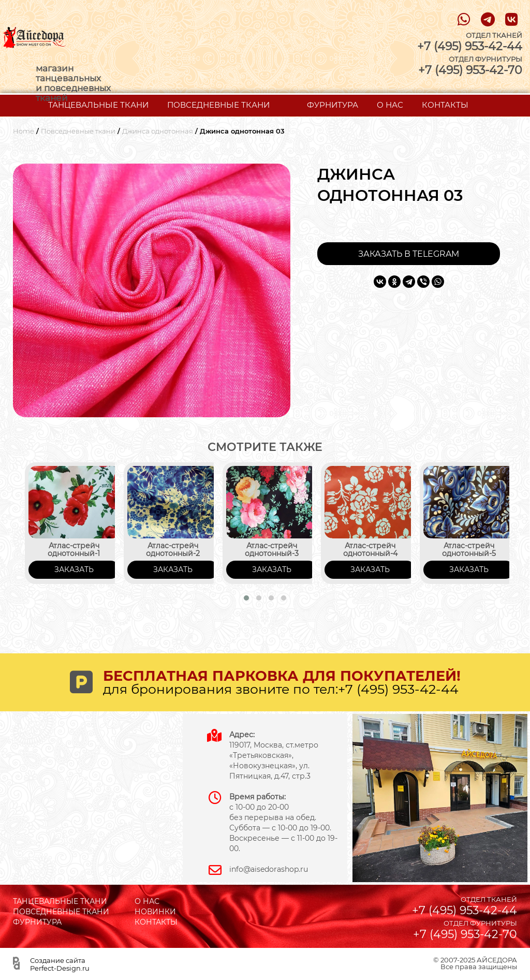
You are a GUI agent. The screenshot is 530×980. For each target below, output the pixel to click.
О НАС (390, 105)
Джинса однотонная (158, 131)
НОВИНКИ (155, 912)
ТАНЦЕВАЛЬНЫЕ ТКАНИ (98, 105)
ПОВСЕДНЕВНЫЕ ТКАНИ (218, 105)
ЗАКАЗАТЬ (74, 569)
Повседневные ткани (78, 131)
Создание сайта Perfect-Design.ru (60, 964)
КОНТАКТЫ (445, 105)
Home (24, 131)
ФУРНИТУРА (333, 105)
